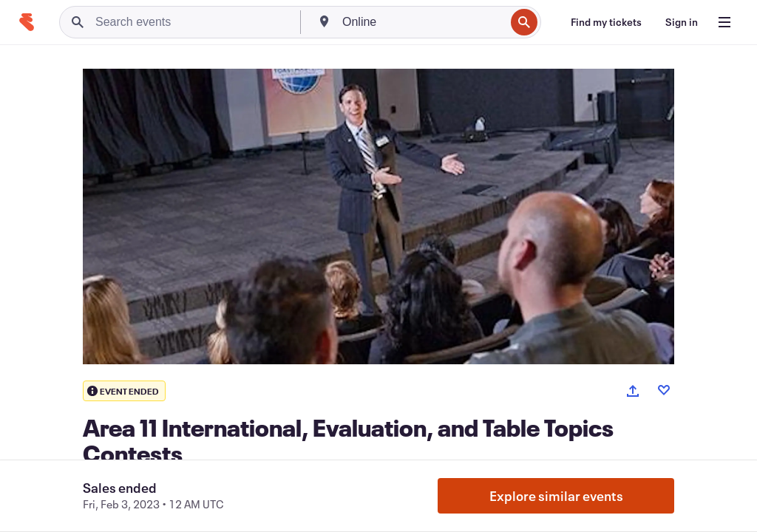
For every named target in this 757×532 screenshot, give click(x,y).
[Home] (27, 22)
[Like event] (664, 390)
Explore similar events (556, 496)
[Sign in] (682, 22)
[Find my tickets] (606, 22)
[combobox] (422, 22)
